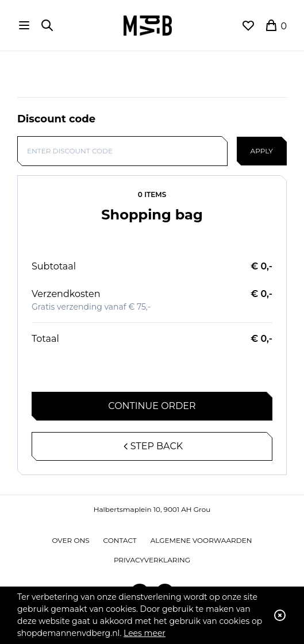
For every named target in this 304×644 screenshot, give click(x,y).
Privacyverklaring (152, 560)
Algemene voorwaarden (201, 540)
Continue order (152, 406)
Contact (120, 540)
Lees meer (145, 633)
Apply (262, 151)
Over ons (71, 540)
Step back (152, 446)
